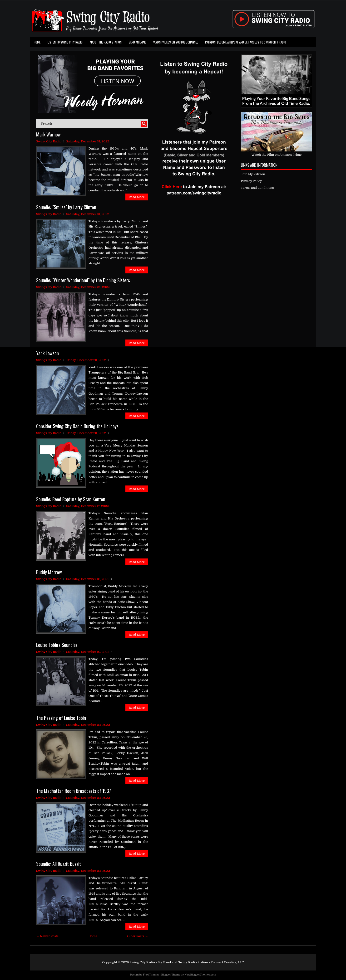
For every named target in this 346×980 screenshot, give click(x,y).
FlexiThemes (151, 975)
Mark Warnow (48, 134)
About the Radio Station (106, 42)
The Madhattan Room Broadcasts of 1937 (74, 791)
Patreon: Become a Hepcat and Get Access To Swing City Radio (246, 42)
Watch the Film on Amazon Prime (277, 155)
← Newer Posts (47, 936)
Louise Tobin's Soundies (57, 645)
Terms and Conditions (257, 188)
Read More (137, 197)
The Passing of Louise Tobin (61, 718)
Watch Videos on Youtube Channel (176, 42)
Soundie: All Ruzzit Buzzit (59, 864)
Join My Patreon (253, 174)
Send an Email (137, 42)
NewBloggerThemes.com (200, 975)
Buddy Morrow (49, 572)
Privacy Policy (251, 181)
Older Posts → (138, 936)
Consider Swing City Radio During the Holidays (77, 426)
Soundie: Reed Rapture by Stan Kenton (71, 499)
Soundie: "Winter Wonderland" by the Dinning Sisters (83, 280)
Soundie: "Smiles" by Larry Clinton (66, 207)
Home (37, 42)
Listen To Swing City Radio (65, 42)
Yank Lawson (47, 353)
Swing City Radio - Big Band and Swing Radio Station (169, 962)
